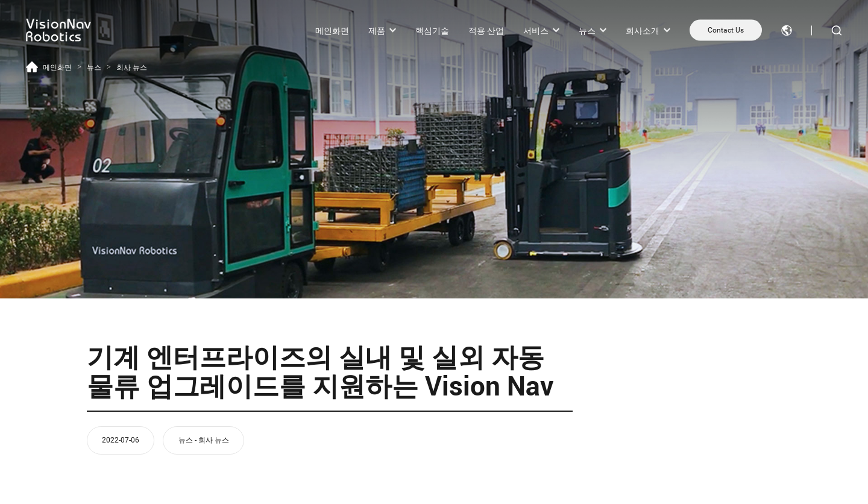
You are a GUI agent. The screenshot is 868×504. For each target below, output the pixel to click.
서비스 (536, 30)
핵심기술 (432, 30)
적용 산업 (486, 30)
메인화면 (332, 30)
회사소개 (643, 30)
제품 (377, 30)
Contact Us (726, 30)
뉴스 (587, 30)
